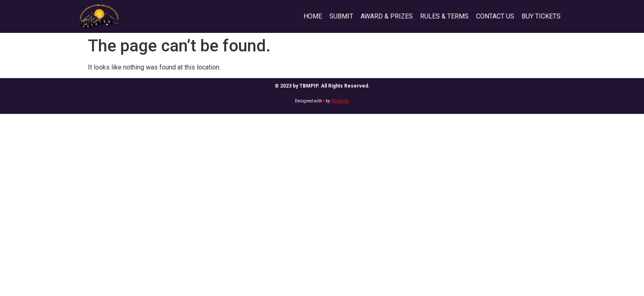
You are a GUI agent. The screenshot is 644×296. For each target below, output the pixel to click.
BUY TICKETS (541, 16)
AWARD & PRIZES (387, 16)
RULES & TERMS (444, 16)
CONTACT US (495, 16)
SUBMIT (341, 16)
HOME (313, 16)
